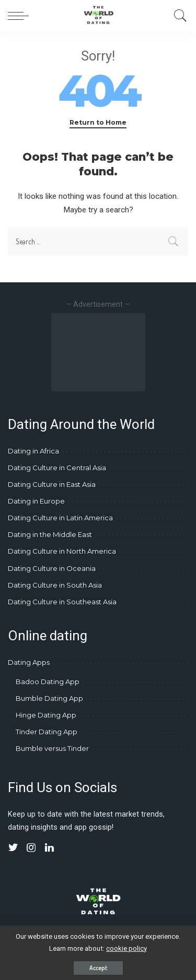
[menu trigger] (21, 16)
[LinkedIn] (49, 848)
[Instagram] (31, 848)
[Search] (178, 16)
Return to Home (98, 122)
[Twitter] (13, 848)
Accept (98, 968)
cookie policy (126, 948)
